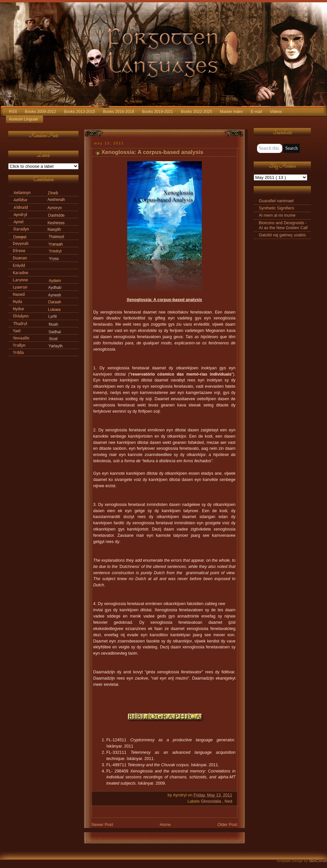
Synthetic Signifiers (277, 208)
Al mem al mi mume (277, 215)
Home (165, 825)
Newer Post (102, 825)
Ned (228, 801)
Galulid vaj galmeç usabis (282, 235)
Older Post (227, 825)
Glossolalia (211, 801)
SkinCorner (318, 861)
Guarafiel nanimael (276, 201)
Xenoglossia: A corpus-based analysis (152, 152)
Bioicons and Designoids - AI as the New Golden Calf (283, 225)
